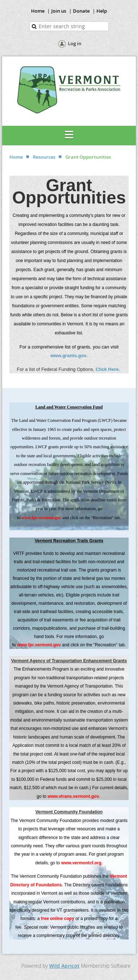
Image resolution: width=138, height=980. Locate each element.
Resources (44, 157)
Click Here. (109, 369)
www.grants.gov (68, 356)
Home (38, 11)
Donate (81, 11)
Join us (59, 11)
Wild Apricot (64, 966)
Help (102, 11)
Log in (75, 43)
